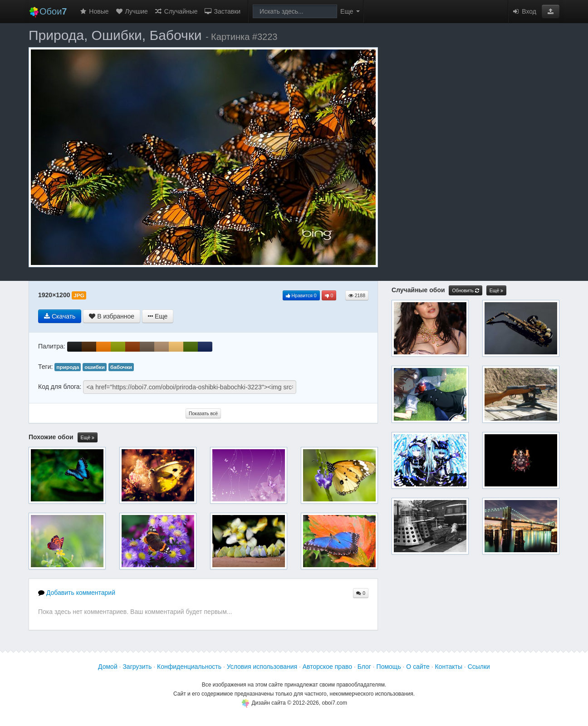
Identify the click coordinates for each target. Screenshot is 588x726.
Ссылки (479, 667)
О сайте (418, 667)
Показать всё (203, 413)
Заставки (223, 11)
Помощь (389, 667)
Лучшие (132, 11)
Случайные (176, 11)
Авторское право (327, 667)
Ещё (88, 438)
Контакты (448, 667)
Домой (108, 667)
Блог (364, 667)
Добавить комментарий (77, 593)
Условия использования (262, 667)
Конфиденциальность (189, 667)
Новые (94, 11)
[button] (551, 11)
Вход (524, 11)
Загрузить (137, 667)
